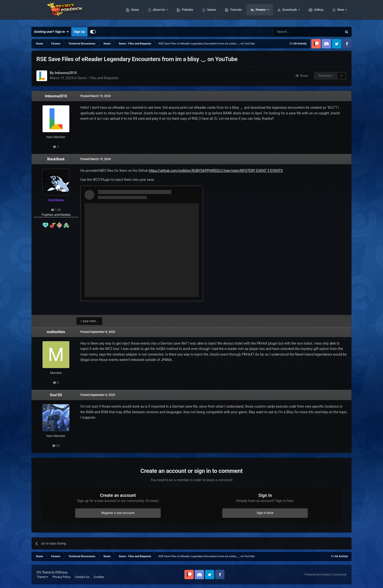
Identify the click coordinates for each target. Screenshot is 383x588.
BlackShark (56, 159)
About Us (182, 12)
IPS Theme (44, 572)
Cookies (99, 577)
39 (56, 446)
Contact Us (82, 577)
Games (235, 12)
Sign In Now (265, 513)
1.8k (56, 210)
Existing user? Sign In (51, 32)
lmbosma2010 (56, 96)
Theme (42, 577)
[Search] (296, 32)
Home (158, 12)
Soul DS (56, 395)
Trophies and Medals (56, 215)
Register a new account (118, 513)
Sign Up (79, 32)
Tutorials (259, 12)
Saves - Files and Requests (98, 78)
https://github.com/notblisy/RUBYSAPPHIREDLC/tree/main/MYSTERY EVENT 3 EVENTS (216, 171)
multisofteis (56, 332)
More (341, 12)
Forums (284, 12)
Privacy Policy (62, 577)
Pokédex (211, 12)
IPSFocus (61, 572)
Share (302, 76)
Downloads (313, 12)
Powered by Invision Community (325, 575)
